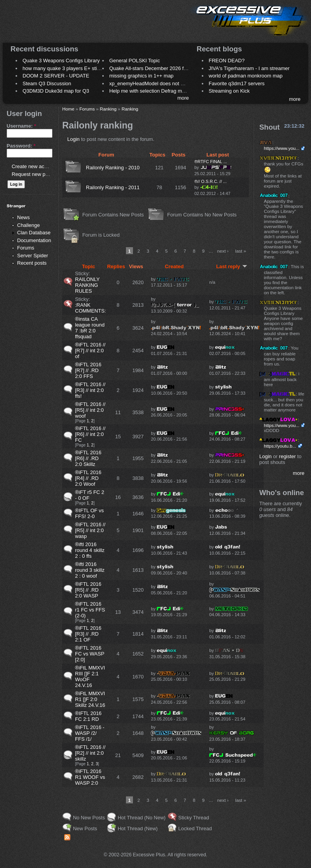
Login (73, 139)
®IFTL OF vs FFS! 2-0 (89, 513)
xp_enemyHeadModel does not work (150, 83)
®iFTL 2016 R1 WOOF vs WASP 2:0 (90, 777)
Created (174, 266)
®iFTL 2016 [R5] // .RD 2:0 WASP (88, 590)
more (183, 98)
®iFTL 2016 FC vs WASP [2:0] (90, 654)
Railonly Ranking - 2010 (113, 168)
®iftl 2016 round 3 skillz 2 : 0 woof (90, 570)
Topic (89, 266)
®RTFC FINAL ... (211, 162)
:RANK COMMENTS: (90, 308)
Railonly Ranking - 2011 (113, 187)
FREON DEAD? (227, 61)
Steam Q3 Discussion (47, 83)
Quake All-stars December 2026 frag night (156, 68)
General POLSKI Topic (135, 61)
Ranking (108, 109)
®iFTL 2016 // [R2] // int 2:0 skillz (90, 753)
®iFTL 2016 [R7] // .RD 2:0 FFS (88, 370)
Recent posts (32, 263)
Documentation (34, 240)
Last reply (232, 266)
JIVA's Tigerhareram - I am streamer (249, 68)
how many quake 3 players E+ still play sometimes (79, 68)
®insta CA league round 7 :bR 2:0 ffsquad (90, 328)
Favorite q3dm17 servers (237, 83)
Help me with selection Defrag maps (150, 91)
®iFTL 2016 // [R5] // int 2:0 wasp (90, 530)
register (287, 456)
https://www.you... (282, 148)
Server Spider (32, 256)
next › (223, 251)
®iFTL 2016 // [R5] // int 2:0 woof (90, 410)
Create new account (34, 166)
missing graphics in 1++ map (141, 76)
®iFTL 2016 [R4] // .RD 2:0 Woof (88, 478)
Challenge (29, 225)
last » (241, 251)
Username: (21, 126)
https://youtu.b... (280, 446)
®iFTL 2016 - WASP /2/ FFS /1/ (90, 733)
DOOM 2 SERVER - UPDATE (56, 76)
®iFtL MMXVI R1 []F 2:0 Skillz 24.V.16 (90, 699)
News (24, 217)
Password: (21, 146)
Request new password (38, 174)
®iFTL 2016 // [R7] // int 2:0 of (90, 351)
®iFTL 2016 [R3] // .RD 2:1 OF (88, 634)
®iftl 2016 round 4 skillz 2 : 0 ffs (90, 550)
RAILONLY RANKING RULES (87, 285)
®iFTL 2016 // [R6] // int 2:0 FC (90, 434)
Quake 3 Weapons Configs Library (61, 61)
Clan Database (34, 233)
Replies (116, 266)
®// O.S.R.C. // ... (211, 181)
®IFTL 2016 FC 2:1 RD (88, 716)
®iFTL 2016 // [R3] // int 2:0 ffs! (90, 390)
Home (68, 109)
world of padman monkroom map (246, 76)
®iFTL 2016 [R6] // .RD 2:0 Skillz (88, 458)
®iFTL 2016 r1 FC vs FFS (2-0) (90, 610)
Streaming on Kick (229, 91)
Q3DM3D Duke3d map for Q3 (56, 91)
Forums (26, 248)
